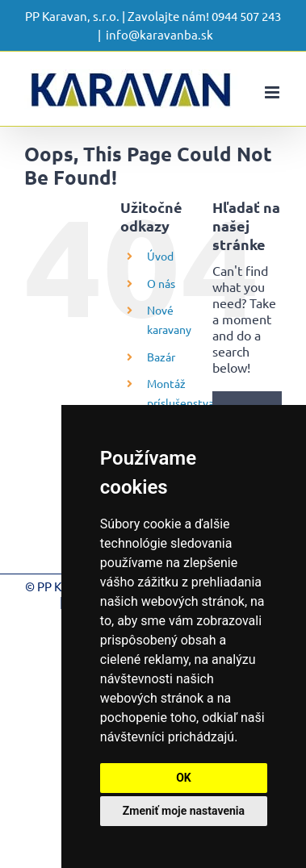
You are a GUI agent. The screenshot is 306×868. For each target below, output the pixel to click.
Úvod (160, 256)
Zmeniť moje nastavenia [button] (184, 811)
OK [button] (184, 778)
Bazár (161, 357)
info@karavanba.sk (159, 34)
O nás (161, 283)
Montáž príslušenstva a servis (180, 403)
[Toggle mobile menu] (273, 92)
